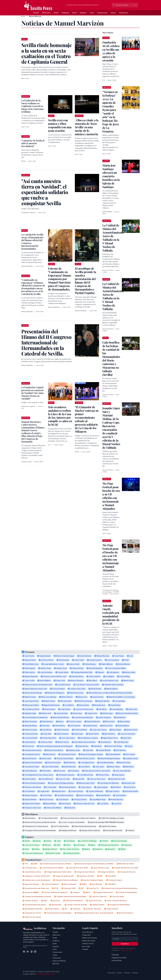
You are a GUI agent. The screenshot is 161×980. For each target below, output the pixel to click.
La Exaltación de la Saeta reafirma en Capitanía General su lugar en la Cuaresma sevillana (32, 106)
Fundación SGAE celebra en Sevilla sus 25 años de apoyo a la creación (111, 51)
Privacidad (111, 973)
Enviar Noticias (117, 960)
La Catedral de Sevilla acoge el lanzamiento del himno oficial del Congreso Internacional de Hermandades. (32, 242)
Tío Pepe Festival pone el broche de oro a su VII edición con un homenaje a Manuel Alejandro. (111, 558)
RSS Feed (56, 964)
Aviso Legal (86, 946)
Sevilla (56, 13)
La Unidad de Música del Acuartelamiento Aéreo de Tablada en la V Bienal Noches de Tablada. (113, 296)
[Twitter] (28, 952)
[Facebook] (24, 952)
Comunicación (102, 13)
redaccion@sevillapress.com (45, 974)
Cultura (113, 13)
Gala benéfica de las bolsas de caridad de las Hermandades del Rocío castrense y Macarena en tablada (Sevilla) (111, 358)
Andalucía (65, 13)
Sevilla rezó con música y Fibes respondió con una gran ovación (60, 125)
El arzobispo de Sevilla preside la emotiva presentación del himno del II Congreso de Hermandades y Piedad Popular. (85, 281)
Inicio (23, 16)
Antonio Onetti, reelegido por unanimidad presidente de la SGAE (111, 614)
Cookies (119, 973)
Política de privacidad (126, 950)
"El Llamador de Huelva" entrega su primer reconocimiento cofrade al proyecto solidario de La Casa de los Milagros (87, 419)
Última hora (46, 13)
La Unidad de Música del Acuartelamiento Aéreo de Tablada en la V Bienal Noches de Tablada (113, 238)
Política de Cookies (89, 941)
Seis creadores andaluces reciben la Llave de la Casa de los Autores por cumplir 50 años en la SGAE (60, 416)
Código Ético (87, 935)
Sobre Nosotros (88, 932)
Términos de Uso (88, 944)
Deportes (83, 13)
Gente (74, 13)
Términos (127, 973)
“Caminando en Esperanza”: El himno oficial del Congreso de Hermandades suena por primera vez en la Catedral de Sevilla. (33, 287)
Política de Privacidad (89, 938)
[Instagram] (31, 952)
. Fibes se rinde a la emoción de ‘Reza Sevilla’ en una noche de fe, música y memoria (87, 127)
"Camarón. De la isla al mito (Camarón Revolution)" (33, 143)
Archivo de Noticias (59, 961)
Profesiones (124, 13)
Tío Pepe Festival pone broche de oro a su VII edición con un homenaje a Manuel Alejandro (111, 496)
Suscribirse (125, 944)
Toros (92, 13)
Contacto (85, 949)
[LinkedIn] (35, 952)
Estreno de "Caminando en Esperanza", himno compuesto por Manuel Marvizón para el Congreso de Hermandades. (60, 279)
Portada (36, 13)
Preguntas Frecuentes (119, 958)
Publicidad (115, 955)
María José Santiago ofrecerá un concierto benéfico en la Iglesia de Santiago (111, 176)
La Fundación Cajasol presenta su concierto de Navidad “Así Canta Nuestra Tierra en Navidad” (32, 393)
